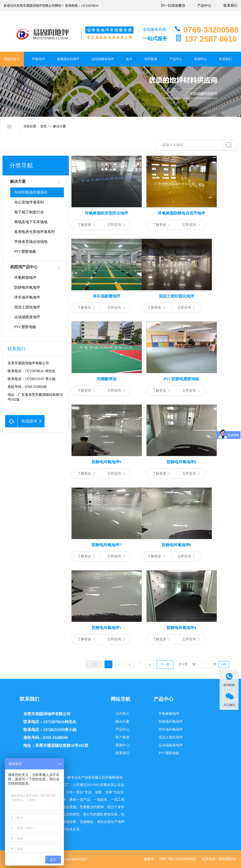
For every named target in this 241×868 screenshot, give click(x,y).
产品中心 (204, 6)
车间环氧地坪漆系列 (31, 192)
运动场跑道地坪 (27, 317)
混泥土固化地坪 (27, 307)
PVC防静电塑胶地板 (181, 379)
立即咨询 (116, 225)
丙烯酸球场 (106, 379)
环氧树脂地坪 (25, 278)
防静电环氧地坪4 (181, 628)
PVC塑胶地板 (25, 251)
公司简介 (122, 714)
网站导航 (120, 699)
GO (224, 664)
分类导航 (21, 166)
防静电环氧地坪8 (181, 462)
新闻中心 (201, 59)
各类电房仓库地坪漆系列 (35, 232)
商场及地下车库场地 (31, 222)
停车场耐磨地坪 (106, 296)
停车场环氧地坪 (27, 297)
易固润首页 (12, 59)
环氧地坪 (38, 59)
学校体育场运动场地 (31, 242)
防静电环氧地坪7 (106, 545)
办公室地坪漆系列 (29, 202)
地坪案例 (151, 59)
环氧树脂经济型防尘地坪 (106, 213)
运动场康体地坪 (103, 59)
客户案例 (122, 737)
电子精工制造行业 (29, 212)
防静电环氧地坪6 (177, 545)
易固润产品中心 (24, 267)
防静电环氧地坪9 (106, 462)
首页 (44, 126)
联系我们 (230, 6)
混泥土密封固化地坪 (177, 296)
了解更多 (86, 225)
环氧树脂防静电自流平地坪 (181, 213)
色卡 (129, 59)
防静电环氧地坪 (27, 287)
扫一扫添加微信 (173, 6)
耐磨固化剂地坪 (68, 59)
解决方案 (60, 126)
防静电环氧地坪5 (106, 628)
